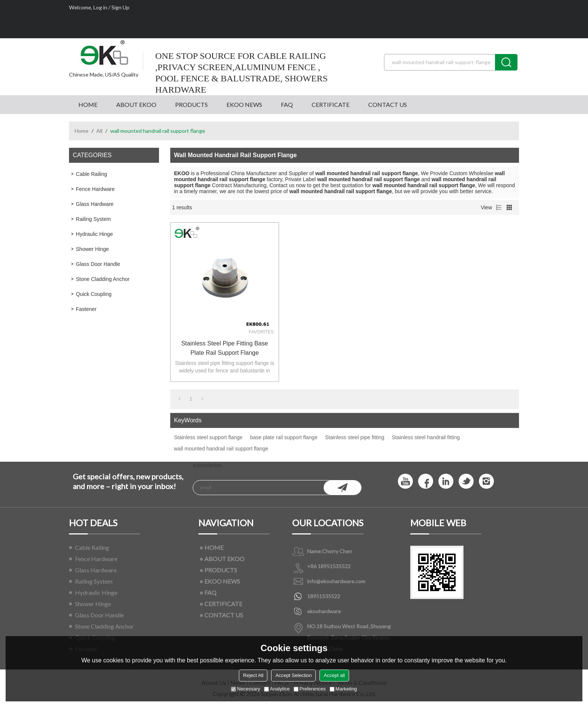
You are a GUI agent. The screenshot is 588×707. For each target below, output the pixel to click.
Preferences (310, 689)
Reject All (253, 675)
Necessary (245, 689)
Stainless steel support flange (208, 437)
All (99, 131)
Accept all (334, 675)
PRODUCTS (191, 104)
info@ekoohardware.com (336, 581)
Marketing (343, 689)
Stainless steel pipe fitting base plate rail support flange (224, 348)
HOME (88, 104)
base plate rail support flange (284, 437)
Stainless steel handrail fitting (426, 437)
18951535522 (324, 596)
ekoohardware (324, 611)
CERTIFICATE (331, 104)
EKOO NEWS (244, 104)
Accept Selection (293, 675)
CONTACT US (388, 104)
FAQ (287, 104)
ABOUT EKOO (136, 104)
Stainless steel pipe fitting (355, 437)
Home (82, 131)
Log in (100, 7)
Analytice (277, 689)
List (499, 207)
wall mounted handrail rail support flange (221, 449)
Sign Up (120, 7)
